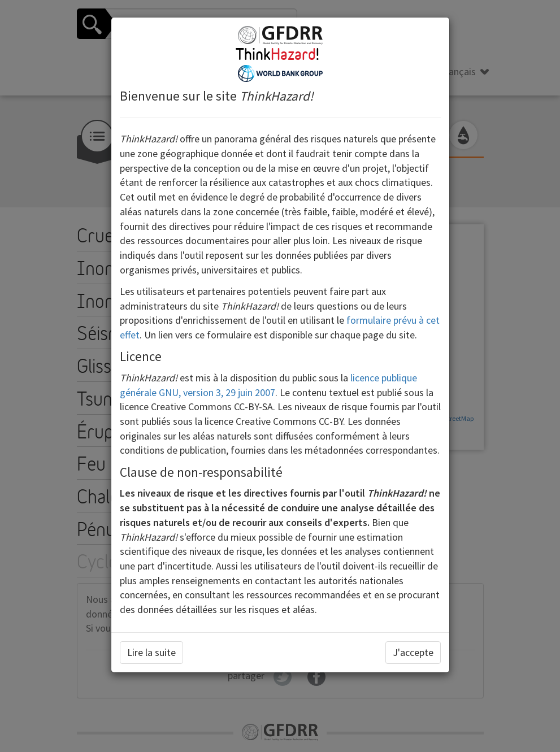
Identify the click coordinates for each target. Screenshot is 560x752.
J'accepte (413, 652)
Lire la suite (151, 652)
